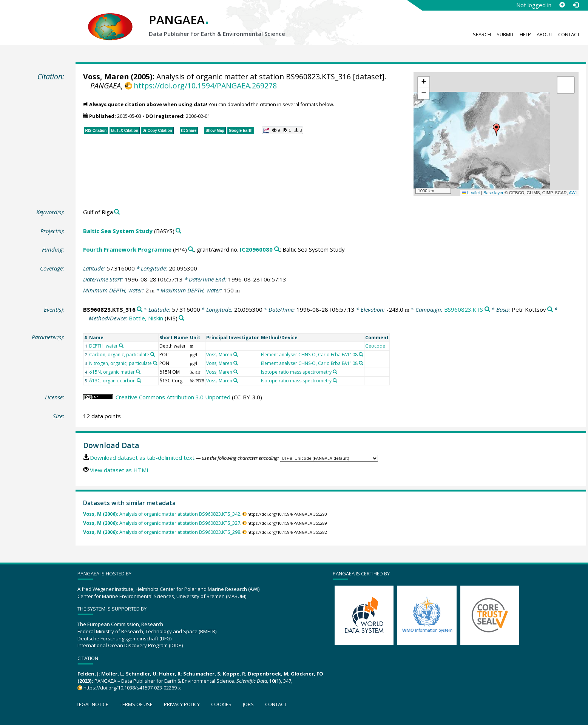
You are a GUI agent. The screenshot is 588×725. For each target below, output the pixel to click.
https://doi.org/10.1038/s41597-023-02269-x (132, 688)
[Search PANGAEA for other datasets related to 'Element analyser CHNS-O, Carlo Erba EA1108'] (361, 354)
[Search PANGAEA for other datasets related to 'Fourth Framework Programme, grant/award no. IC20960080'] (277, 250)
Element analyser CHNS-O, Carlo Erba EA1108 (309, 355)
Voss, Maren (106, 77)
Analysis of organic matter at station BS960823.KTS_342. (162, 514)
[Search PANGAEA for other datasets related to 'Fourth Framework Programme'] (191, 250)
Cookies (221, 704)
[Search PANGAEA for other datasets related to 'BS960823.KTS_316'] (140, 310)
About (545, 34)
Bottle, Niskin (146, 318)
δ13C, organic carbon (112, 381)
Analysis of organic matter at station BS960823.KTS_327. (162, 523)
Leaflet (471, 193)
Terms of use (136, 704)
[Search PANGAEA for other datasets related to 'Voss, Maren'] (236, 354)
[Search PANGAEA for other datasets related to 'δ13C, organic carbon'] (139, 380)
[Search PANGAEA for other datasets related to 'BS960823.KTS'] (487, 310)
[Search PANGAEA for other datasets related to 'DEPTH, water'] (121, 346)
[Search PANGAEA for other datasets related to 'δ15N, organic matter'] (138, 372)
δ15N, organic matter (112, 372)
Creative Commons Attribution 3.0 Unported (173, 397)
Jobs (248, 704)
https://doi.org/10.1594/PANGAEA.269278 (205, 86)
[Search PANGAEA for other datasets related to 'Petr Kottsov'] (550, 310)
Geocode (375, 346)
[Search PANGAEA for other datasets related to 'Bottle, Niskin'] (181, 318)
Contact (569, 34)
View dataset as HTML (120, 470)
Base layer (493, 193)
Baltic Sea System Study (118, 231)
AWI (573, 193)
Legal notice (93, 704)
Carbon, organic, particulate (119, 355)
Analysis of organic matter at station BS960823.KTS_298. (162, 532)
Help (525, 34)
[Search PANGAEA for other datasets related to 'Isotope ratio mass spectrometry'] (335, 372)
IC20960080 (256, 249)
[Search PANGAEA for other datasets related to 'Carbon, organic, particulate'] (153, 354)
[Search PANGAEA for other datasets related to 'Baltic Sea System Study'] (178, 231)
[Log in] (576, 5)
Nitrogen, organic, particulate (120, 363)
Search (482, 34)
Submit (505, 34)
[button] (496, 130)
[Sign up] (562, 5)
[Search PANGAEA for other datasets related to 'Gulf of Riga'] (117, 212)
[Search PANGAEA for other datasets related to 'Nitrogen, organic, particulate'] (155, 363)
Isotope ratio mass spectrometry (296, 372)
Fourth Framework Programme (127, 249)
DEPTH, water (103, 346)
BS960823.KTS (464, 309)
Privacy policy (182, 704)
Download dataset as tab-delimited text (142, 458)
